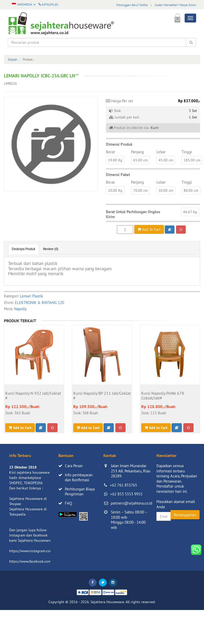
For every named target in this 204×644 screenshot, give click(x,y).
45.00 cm (166, 160)
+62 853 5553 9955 (126, 494)
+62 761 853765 (123, 485)
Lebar (161, 152)
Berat (110, 152)
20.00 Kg (115, 190)
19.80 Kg (115, 160)
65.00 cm (140, 160)
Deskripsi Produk (24, 249)
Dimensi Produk (119, 144)
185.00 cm (192, 160)
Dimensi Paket (118, 175)
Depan (13, 60)
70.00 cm (140, 190)
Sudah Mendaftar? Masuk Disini (175, 5)
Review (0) (51, 249)
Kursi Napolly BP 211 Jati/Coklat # (102, 396)
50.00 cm (166, 190)
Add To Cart (149, 229)
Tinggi (187, 152)
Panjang (137, 152)
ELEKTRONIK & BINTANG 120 (39, 303)
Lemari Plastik (31, 296)
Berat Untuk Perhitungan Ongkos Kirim (133, 214)
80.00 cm (191, 190)
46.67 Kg (190, 212)
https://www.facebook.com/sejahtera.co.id (42, 561)
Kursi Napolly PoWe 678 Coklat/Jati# (163, 396)
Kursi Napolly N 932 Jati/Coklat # (33, 396)
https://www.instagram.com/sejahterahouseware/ (48, 551)
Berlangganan (185, 515)
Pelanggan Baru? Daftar (132, 5)
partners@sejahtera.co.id (131, 503)
